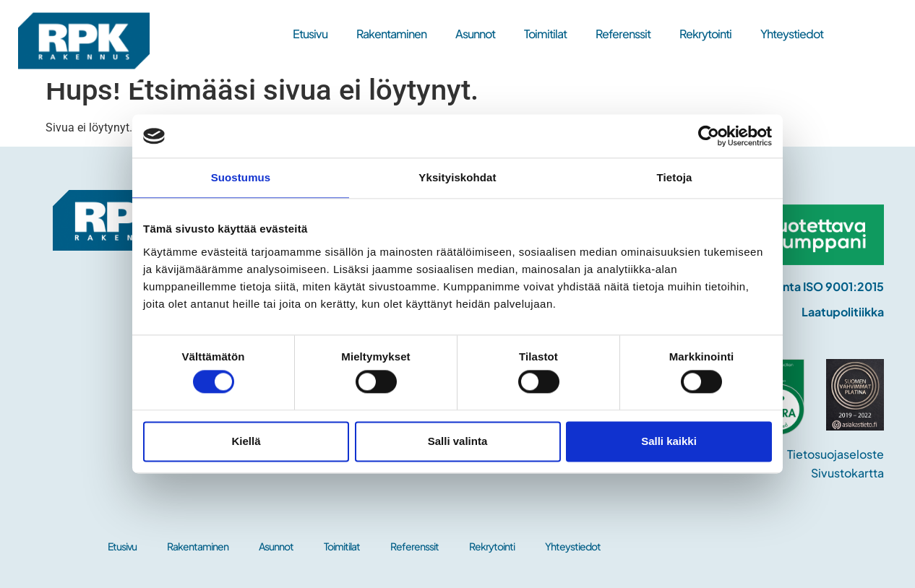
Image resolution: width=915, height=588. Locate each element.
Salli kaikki (669, 441)
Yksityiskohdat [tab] (457, 177)
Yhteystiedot (792, 34)
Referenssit (623, 34)
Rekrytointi (705, 34)
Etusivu (310, 34)
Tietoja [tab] (675, 177)
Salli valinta (458, 441)
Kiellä (246, 441)
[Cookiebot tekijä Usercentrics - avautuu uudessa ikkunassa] (709, 136)
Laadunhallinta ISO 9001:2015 (802, 286)
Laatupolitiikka (843, 312)
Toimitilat (545, 34)
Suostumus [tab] (241, 177)
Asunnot (475, 34)
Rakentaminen (391, 34)
